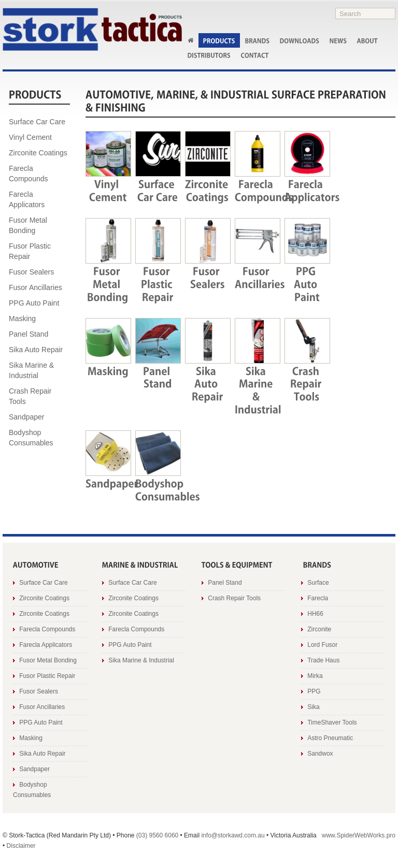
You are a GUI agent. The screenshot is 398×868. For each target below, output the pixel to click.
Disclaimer (21, 846)
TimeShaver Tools (332, 722)
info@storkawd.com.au (233, 835)
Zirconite (319, 629)
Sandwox (320, 754)
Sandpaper (27, 417)
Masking (22, 319)
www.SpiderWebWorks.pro (359, 835)
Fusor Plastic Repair (30, 251)
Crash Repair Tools (30, 396)
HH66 (315, 614)
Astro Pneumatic (330, 738)
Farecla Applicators (27, 199)
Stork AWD (93, 29)
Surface (318, 583)
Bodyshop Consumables (31, 438)
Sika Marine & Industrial (31, 370)
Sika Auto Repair (36, 350)
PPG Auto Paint (34, 303)
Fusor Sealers (31, 272)
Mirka (315, 676)
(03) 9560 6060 (157, 835)
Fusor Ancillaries (35, 287)
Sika (313, 707)
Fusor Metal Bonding (28, 225)
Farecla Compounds (29, 173)
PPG (314, 691)
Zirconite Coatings (38, 153)
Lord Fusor (322, 645)
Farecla (318, 598)
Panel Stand (29, 334)
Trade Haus (323, 660)
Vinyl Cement (30, 137)
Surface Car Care (37, 122)
